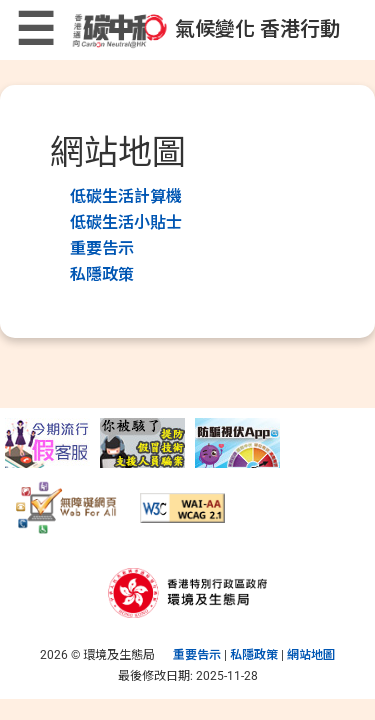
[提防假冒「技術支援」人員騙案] (142, 442)
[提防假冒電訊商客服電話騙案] (47, 442)
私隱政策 (102, 274)
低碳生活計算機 (126, 196)
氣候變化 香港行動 (205, 29)
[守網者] (237, 442)
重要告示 (102, 248)
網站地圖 (311, 655)
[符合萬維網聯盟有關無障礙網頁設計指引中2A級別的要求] (182, 507)
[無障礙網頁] (67, 507)
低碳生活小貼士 (126, 222)
